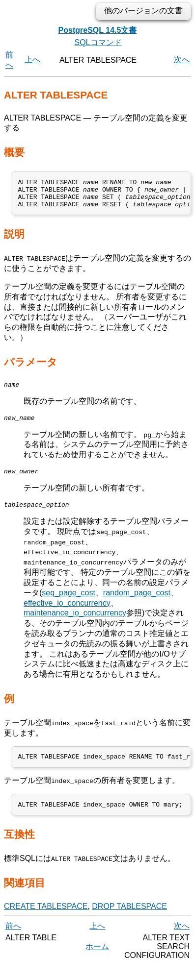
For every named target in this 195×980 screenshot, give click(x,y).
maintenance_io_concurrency (75, 625)
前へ (13, 941)
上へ (32, 60)
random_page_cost (137, 604)
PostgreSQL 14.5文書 (98, 30)
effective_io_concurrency (67, 614)
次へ (182, 60)
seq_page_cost (69, 604)
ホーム (97, 961)
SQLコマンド (98, 42)
